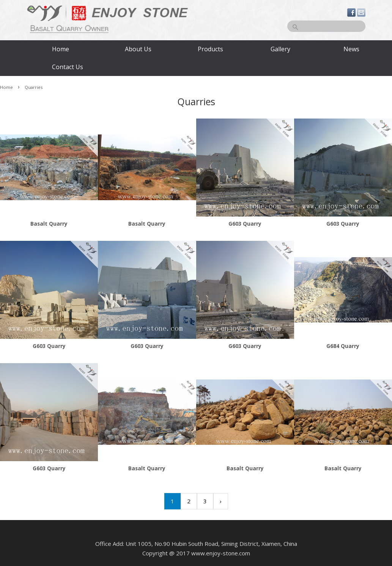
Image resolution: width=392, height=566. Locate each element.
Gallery (280, 49)
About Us (138, 49)
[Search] (326, 26)
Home (61, 49)
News (351, 49)
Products (210, 49)
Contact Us (67, 67)
